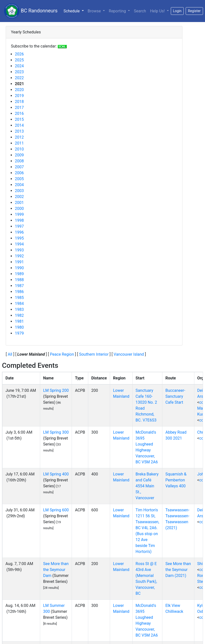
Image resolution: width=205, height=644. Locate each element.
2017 (19, 108)
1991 (19, 262)
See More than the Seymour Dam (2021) (178, 570)
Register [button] (194, 11)
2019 (19, 96)
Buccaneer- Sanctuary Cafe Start (175, 396)
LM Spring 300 (56, 432)
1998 (19, 220)
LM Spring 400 (56, 474)
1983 (19, 310)
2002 (19, 197)
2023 (19, 72)
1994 (19, 244)
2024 (19, 66)
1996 (19, 232)
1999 (19, 214)
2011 (19, 143)
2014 (19, 125)
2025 (19, 60)
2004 (19, 185)
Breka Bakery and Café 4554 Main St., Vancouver (147, 486)
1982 (19, 315)
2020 (19, 90)
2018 (19, 102)
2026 (19, 54)
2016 (19, 113)
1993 (19, 250)
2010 (19, 149)
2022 (19, 78)
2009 (19, 155)
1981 (19, 321)
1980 (19, 327)
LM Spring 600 (56, 510)
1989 (19, 274)
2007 (19, 167)
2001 (19, 203)
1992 (19, 256)
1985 (19, 298)
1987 (19, 286)
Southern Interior (94, 354)
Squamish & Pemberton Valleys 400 (176, 480)
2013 (19, 131)
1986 (19, 292)
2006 (19, 173)
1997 (19, 226)
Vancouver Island (129, 354)
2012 (19, 137)
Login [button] (177, 11)
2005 (19, 179)
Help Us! (158, 11)
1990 (19, 268)
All (10, 354)
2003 (19, 191)
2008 (19, 161)
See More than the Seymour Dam (56, 570)
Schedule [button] (74, 11)
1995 (19, 238)
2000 (19, 209)
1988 (19, 280)
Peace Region (62, 354)
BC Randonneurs (31, 11)
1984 (19, 304)
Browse (95, 11)
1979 (19, 333)
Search (140, 11)
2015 (19, 119)
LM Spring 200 (56, 390)
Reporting (118, 11)
